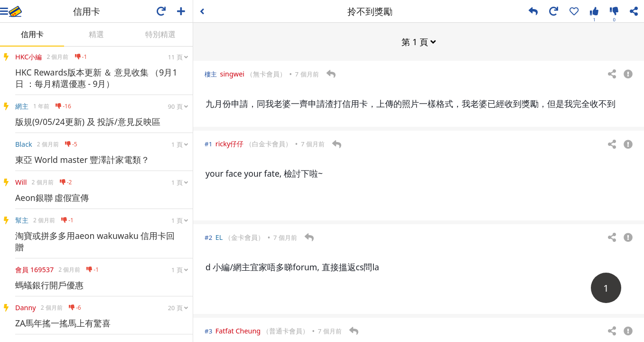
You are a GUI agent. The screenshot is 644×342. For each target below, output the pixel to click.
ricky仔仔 (230, 143)
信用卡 (32, 34)
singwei (232, 73)
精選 (96, 34)
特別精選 (160, 34)
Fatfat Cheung (238, 330)
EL (219, 237)
